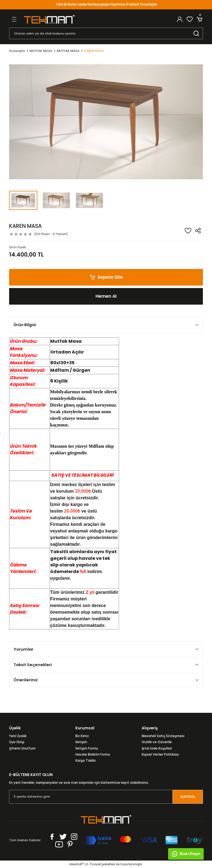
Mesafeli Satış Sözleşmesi (163, 736)
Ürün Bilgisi (25, 325)
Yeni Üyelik (18, 736)
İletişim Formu (87, 748)
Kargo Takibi (86, 761)
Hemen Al (106, 296)
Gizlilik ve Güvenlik (157, 742)
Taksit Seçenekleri (33, 665)
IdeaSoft (76, 864)
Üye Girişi (17, 742)
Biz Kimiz (82, 736)
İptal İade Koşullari (157, 748)
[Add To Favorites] (188, 231)
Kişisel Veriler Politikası (160, 754)
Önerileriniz (26, 680)
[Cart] (200, 19)
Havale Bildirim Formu (93, 754)
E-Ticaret (94, 864)
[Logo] (49, 19)
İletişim (81, 742)
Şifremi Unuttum (22, 748)
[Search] (106, 33)
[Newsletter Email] (106, 797)
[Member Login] (180, 19)
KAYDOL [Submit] (188, 797)
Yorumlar (23, 649)
